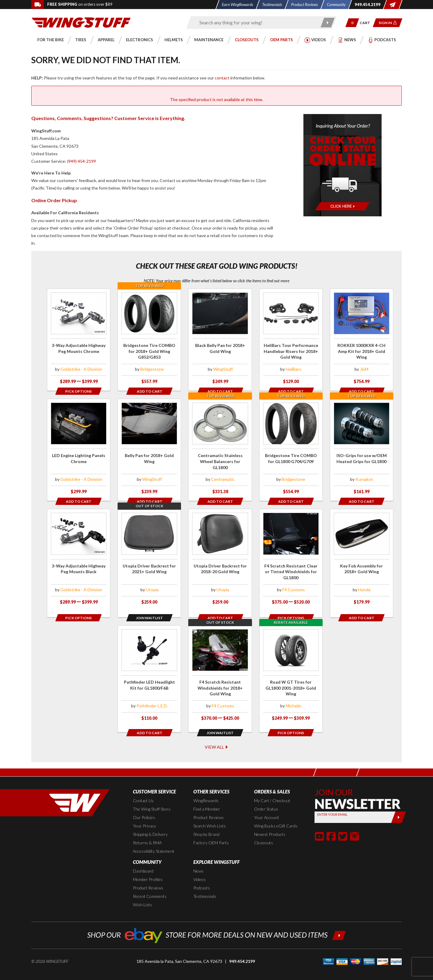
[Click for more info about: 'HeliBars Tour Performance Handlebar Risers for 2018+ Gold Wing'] (291, 340)
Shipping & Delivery (150, 824)
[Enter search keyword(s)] (256, 23)
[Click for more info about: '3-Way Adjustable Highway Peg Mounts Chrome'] (79, 340)
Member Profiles (148, 869)
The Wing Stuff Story (152, 799)
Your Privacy (144, 816)
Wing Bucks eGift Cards (276, 816)
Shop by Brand (206, 824)
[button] (352, 23)
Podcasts (202, 878)
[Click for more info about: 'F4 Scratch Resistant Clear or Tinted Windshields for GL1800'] (291, 560)
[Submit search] (328, 23)
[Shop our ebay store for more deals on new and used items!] (217, 924)
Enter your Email (332, 804)
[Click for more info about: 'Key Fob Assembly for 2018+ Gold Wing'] (362, 560)
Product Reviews (209, 807)
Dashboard (143, 861)
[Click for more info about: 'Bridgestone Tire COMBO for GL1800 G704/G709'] (291, 450)
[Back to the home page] (81, 22)
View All (217, 736)
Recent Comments (150, 886)
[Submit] (399, 807)
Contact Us (143, 790)
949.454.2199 (242, 951)
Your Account (267, 807)
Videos (200, 869)
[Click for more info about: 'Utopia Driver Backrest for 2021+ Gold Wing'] (149, 560)
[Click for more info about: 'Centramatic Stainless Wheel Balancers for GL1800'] (220, 450)
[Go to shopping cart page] (367, 23)
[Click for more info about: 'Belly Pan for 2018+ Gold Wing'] (149, 450)
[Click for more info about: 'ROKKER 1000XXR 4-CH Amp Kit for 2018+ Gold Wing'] (362, 340)
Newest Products (270, 824)
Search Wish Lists (210, 816)
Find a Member (207, 799)
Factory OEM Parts (211, 832)
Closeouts (264, 832)
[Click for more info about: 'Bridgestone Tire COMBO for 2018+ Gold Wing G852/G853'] (149, 340)
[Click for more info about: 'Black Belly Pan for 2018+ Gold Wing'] (220, 340)
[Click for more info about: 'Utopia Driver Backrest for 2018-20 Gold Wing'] (220, 560)
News (198, 861)
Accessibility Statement (154, 841)
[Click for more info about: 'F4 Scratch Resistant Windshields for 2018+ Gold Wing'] (220, 670)
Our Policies (144, 807)
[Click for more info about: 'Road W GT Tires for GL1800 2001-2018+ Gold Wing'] (291, 670)
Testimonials (205, 886)
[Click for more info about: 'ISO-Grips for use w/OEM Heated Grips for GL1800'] (362, 450)
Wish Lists (143, 894)
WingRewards (206, 790)
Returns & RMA (147, 832)
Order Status (266, 799)
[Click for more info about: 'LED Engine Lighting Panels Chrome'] (79, 450)
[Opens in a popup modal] (79, 391)
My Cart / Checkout (272, 790)
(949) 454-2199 (81, 161)
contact (222, 78)
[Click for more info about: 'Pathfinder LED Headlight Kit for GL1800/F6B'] (149, 670)
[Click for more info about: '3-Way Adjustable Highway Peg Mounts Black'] (79, 560)
